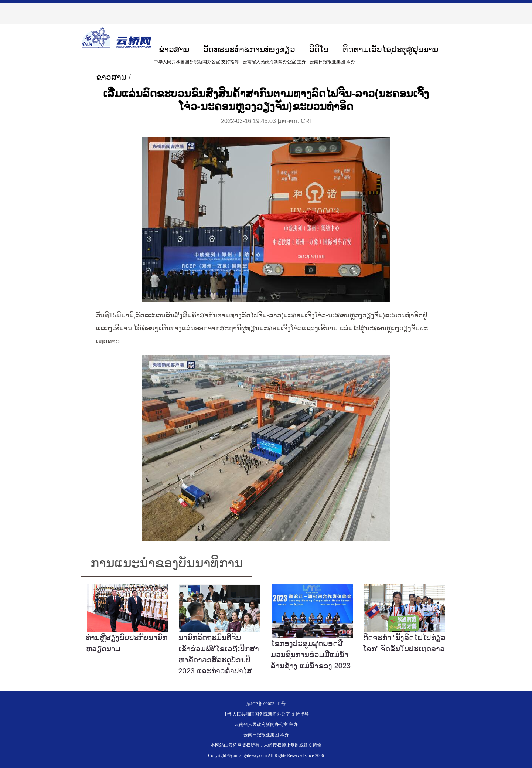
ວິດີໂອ (319, 49)
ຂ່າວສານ (174, 49)
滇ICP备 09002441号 (266, 704)
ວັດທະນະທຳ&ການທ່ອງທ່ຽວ (249, 49)
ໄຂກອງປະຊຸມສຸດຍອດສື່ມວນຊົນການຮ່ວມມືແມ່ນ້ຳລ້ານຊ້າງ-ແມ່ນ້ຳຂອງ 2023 (311, 655)
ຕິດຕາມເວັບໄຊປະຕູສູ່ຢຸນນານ (391, 49)
